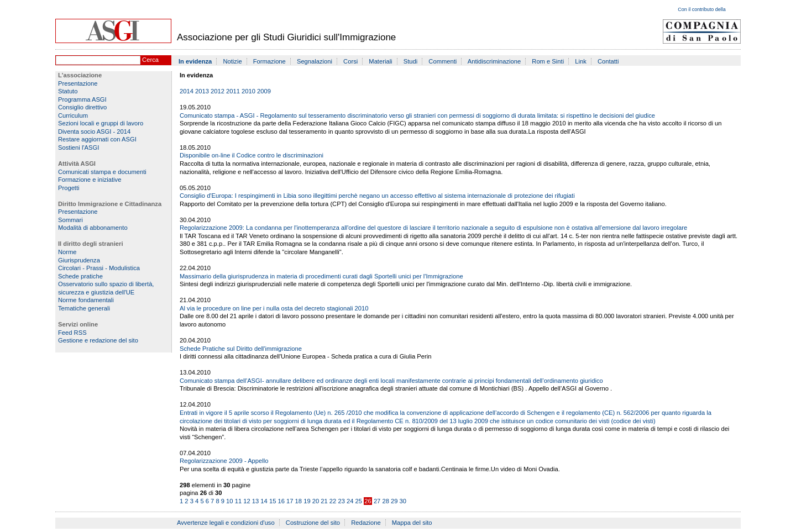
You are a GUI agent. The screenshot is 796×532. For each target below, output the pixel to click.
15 (273, 501)
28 (385, 501)
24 (350, 501)
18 (298, 501)
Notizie (232, 61)
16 (281, 501)
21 (324, 501)
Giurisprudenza (79, 260)
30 (403, 501)
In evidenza (195, 61)
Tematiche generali (84, 308)
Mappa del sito (412, 523)
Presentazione (78, 83)
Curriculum (73, 115)
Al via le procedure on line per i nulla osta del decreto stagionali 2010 (274, 308)
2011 (233, 91)
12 (247, 501)
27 (377, 501)
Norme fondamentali (86, 300)
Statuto (68, 91)
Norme (67, 252)
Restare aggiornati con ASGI (97, 139)
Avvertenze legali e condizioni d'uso (226, 523)
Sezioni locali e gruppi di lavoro (101, 123)
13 (255, 501)
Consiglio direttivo (82, 107)
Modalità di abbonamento (93, 228)
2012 (218, 91)
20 (316, 501)
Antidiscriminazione (494, 61)
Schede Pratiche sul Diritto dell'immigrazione (241, 349)
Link (581, 61)
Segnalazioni (315, 61)
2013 (202, 91)
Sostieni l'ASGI (78, 148)
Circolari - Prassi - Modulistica (99, 268)
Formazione (269, 61)
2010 (248, 91)
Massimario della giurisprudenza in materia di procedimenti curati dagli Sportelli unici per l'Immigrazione (321, 276)
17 (290, 501)
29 (394, 501)
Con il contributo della (702, 9)
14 (264, 501)
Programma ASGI (82, 99)
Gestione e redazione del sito (98, 340)
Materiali (380, 61)
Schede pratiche (80, 276)
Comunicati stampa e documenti (102, 172)
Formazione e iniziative (90, 180)
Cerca (150, 60)
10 (229, 501)
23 (341, 501)
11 (238, 501)
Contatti (608, 61)
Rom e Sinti (548, 61)
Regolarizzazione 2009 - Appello (224, 461)
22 (333, 501)
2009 (264, 91)
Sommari (70, 220)
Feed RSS (72, 333)
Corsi (350, 61)
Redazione (366, 523)
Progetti (69, 188)
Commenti (442, 61)
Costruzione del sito (313, 523)
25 (359, 501)
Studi (411, 61)
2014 (187, 91)
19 (307, 501)
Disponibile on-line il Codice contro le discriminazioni (252, 155)
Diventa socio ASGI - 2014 (94, 131)
